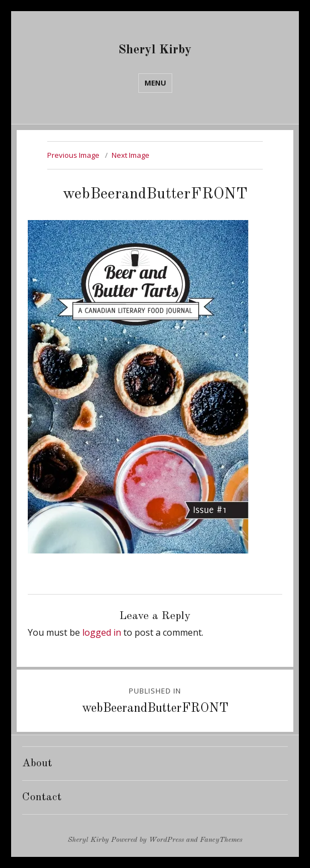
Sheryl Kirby (155, 50)
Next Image (131, 155)
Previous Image (73, 155)
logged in (102, 632)
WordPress (166, 840)
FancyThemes (221, 840)
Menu (155, 83)
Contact (42, 797)
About (37, 764)
